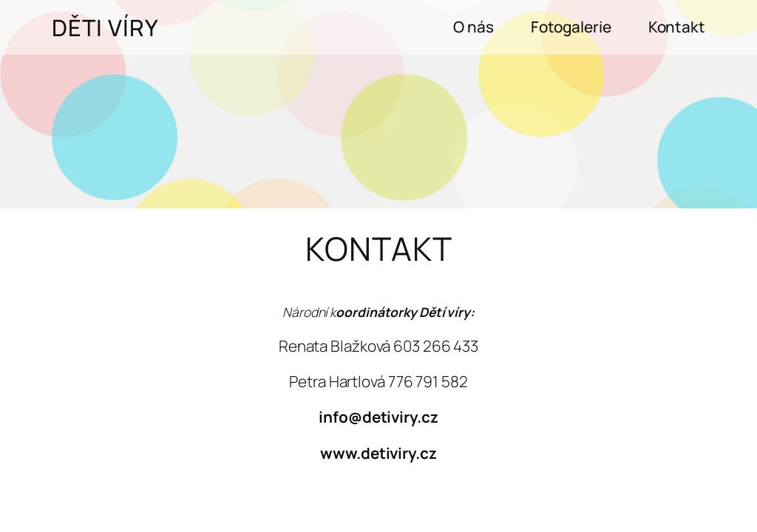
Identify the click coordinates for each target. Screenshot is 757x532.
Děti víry (105, 27)
